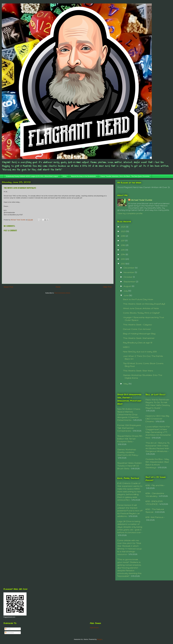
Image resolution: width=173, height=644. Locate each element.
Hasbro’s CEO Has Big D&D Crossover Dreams (157, 419)
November (129, 272)
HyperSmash (94, 628)
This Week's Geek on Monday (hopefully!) (144, 304)
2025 (123, 227)
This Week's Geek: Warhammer (139, 338)
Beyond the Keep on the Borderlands (83, 176)
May (126, 384)
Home (65, 176)
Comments (9, 633)
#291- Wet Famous (154, 517)
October (128, 277)
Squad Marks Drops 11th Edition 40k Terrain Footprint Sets (130, 439)
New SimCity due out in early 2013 (140, 352)
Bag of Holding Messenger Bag (139, 334)
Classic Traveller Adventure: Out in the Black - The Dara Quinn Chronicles (125, 176)
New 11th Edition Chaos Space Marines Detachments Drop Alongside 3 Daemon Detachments (129, 414)
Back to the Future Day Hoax (138, 299)
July (126, 291)
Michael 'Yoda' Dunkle (141, 200)
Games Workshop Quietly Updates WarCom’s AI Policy (127, 452)
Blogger (100, 639)
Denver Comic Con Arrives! (137, 329)
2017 (123, 241)
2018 (123, 236)
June (126, 295)
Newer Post (8, 287)
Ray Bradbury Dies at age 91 (138, 343)
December (129, 268)
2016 (123, 245)
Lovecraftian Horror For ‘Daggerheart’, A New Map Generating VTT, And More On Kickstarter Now (158, 432)
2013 (123, 259)
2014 (123, 254)
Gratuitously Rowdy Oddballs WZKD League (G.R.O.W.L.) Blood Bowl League (32, 176)
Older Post (107, 287)
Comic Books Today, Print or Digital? (141, 313)
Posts (8, 629)
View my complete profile (130, 213)
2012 (123, 264)
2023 (123, 231)
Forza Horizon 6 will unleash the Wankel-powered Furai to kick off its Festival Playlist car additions (130, 511)
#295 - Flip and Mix (155, 485)
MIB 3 (126, 347)
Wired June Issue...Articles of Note (141, 308)
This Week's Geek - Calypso (137, 325)
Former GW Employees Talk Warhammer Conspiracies (129, 428)
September (130, 281)
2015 (123, 250)
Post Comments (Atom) (62, 293)
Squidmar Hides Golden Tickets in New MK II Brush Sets (130, 466)
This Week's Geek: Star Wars (138, 371)
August (128, 286)
